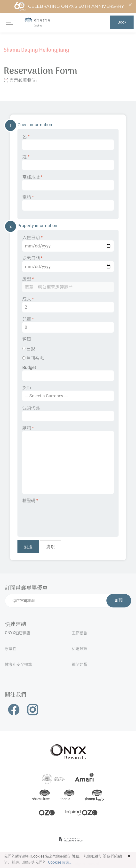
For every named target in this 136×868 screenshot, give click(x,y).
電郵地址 (68, 182)
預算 (27, 339)
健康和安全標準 (18, 664)
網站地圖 (80, 664)
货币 (68, 393)
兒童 (68, 324)
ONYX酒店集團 (18, 633)
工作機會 (80, 633)
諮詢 (68, 460)
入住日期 (68, 243)
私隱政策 (80, 649)
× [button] (129, 856)
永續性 (11, 649)
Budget (68, 373)
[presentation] (59, 516)
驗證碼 (30, 500)
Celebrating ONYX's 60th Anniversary (69, 7)
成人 (68, 304)
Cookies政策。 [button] (61, 862)
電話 (68, 202)
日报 (29, 348)
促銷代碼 (68, 413)
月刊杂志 (33, 358)
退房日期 (68, 264)
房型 (68, 284)
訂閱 (119, 601)
